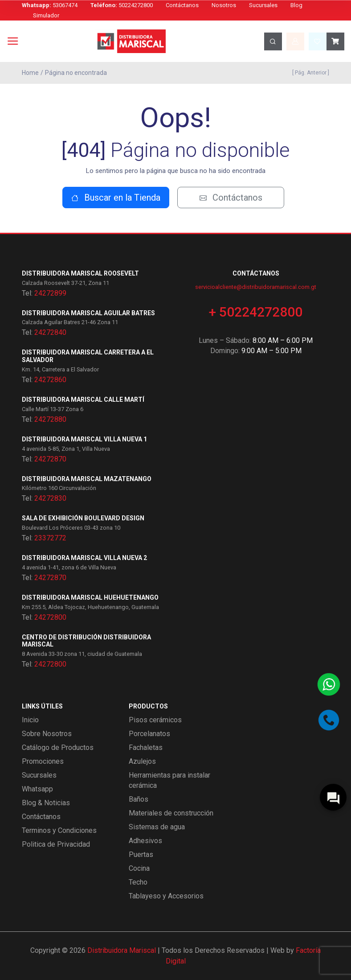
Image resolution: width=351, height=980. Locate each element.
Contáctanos (182, 5)
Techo (138, 882)
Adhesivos (145, 841)
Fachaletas (146, 747)
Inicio (30, 720)
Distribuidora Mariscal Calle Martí (83, 399)
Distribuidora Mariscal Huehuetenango (90, 597)
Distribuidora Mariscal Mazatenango (87, 479)
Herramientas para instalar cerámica (169, 780)
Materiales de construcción (171, 813)
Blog (296, 5)
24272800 (50, 617)
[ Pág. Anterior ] (309, 73)
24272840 (50, 332)
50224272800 (122, 5)
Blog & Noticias (46, 803)
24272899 (50, 293)
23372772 (50, 538)
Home (30, 73)
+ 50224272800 (256, 312)
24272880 (50, 419)
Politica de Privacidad (56, 844)
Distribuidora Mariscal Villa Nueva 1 (84, 439)
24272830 (50, 498)
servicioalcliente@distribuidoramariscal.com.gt (256, 287)
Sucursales (263, 5)
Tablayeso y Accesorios (166, 896)
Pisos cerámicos (155, 720)
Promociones (43, 761)
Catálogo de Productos (58, 747)
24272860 (50, 380)
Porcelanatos (149, 734)
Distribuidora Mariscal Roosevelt (80, 273)
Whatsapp (37, 789)
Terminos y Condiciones (59, 830)
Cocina (139, 868)
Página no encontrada (76, 73)
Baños (139, 799)
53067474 (50, 5)
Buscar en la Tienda (116, 198)
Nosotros (224, 5)
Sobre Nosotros (47, 734)
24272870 (50, 459)
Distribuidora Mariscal (122, 950)
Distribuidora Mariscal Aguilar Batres (88, 313)
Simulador (46, 15)
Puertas (141, 854)
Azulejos (142, 761)
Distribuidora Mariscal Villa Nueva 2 (84, 558)
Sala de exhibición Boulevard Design (83, 518)
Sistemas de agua (157, 827)
